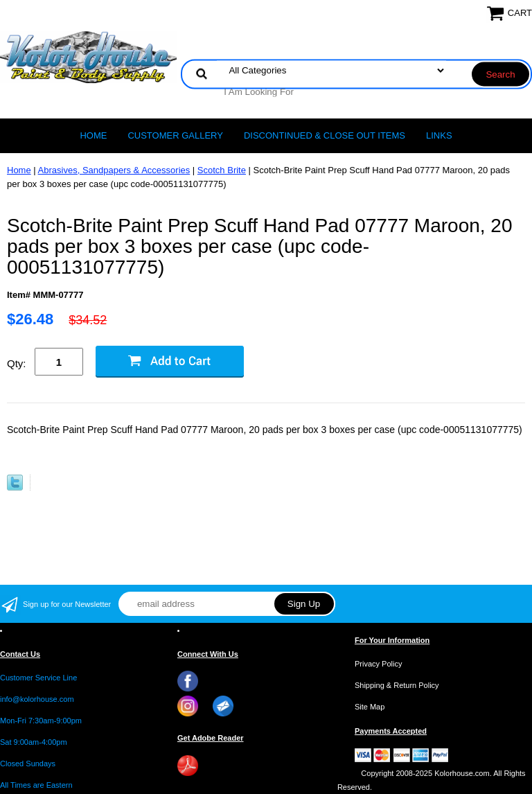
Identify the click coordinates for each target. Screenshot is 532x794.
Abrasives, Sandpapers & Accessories (114, 170)
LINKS (439, 135)
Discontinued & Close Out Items (325, 135)
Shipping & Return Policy (397, 685)
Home (93, 135)
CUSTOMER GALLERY (175, 135)
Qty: (17, 363)
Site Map (370, 707)
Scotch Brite (222, 170)
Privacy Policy (378, 664)
